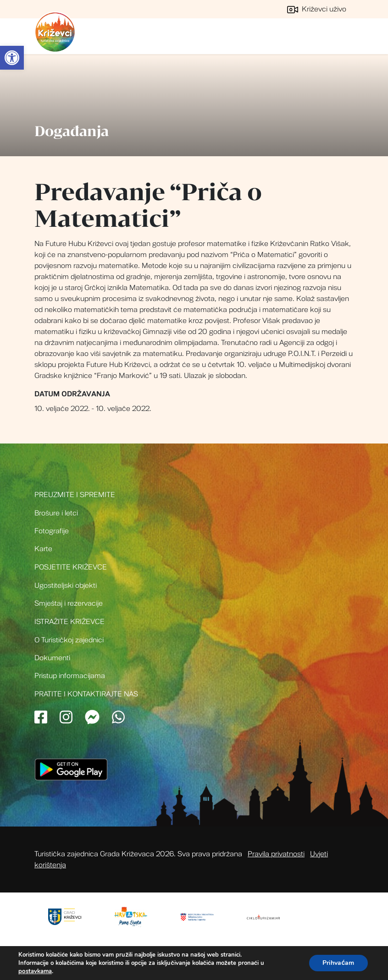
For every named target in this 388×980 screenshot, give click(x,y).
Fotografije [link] (52, 531)
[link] (12, 58)
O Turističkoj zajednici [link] (69, 640)
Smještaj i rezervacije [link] (69, 603)
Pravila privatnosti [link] (276, 854)
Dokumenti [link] (52, 658)
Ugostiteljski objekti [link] (66, 586)
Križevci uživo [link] (317, 9)
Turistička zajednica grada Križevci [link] (55, 32)
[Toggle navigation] (344, 36)
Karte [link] (43, 549)
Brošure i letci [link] (56, 513)
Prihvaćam (338, 963)
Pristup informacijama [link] (70, 676)
